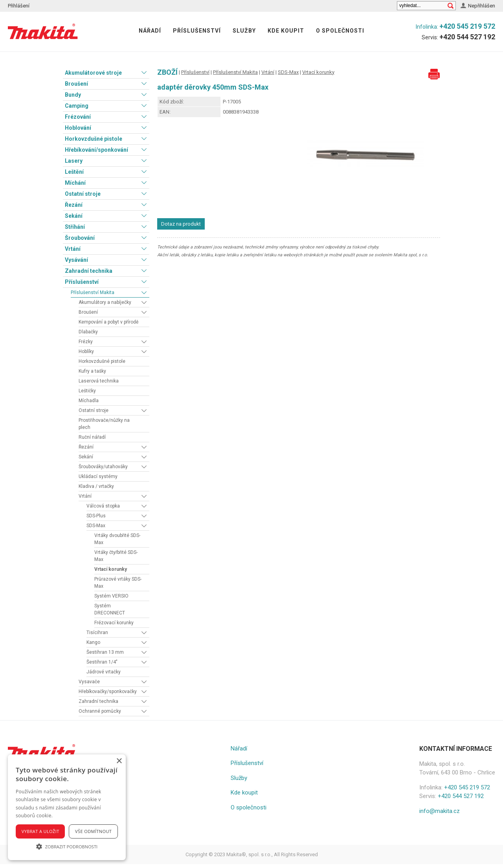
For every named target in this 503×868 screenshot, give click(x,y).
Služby (244, 31)
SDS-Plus (96, 516)
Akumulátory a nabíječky (105, 302)
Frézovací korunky (114, 623)
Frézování (78, 117)
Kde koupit (286, 31)
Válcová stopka (103, 506)
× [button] (119, 761)
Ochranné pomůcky (100, 711)
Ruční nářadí (92, 437)
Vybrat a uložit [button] (40, 831)
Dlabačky (88, 332)
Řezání (74, 205)
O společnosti (340, 31)
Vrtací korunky (111, 569)
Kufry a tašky (92, 371)
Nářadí (150, 31)
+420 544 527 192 (467, 37)
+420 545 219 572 (467, 26)
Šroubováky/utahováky (103, 467)
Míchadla (89, 401)
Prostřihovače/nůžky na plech (104, 424)
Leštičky (87, 391)
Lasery (74, 161)
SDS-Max (96, 526)
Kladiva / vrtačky (96, 486)
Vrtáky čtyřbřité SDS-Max (116, 556)
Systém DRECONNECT (110, 609)
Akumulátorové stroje (93, 73)
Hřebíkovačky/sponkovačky (108, 691)
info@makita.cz (440, 811)
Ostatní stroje (83, 194)
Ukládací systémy (98, 476)
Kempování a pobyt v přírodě (108, 322)
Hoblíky (86, 351)
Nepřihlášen (482, 6)
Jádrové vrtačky (104, 672)
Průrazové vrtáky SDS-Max (118, 583)
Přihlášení (19, 6)
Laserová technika (99, 381)
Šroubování (80, 238)
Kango (93, 642)
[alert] (67, 807)
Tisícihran (97, 633)
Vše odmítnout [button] (93, 831)
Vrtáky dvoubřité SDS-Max (117, 539)
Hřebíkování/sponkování (96, 150)
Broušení (76, 84)
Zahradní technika (89, 271)
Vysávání (76, 260)
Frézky (86, 342)
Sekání (74, 216)
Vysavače (89, 682)
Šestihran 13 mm (105, 652)
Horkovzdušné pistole (94, 139)
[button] (67, 846)
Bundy (73, 95)
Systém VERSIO (111, 596)
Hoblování (78, 128)
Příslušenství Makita (93, 292)
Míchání (75, 183)
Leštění (74, 172)
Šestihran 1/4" (102, 662)
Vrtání (73, 249)
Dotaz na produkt (181, 224)
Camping (77, 106)
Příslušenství (197, 31)
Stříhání (75, 227)
